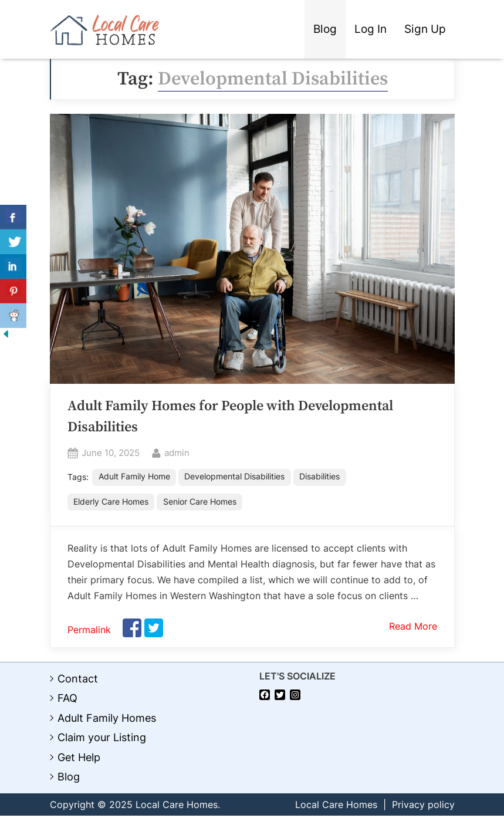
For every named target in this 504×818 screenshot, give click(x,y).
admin (177, 452)
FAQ (67, 700)
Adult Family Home (135, 477)
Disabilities (322, 477)
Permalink (89, 632)
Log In (371, 29)
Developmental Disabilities (236, 477)
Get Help (79, 760)
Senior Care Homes (200, 503)
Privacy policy (423, 807)
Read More (413, 628)
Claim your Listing (102, 740)
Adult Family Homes (107, 720)
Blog (325, 29)
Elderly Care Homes (111, 503)
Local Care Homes (336, 807)
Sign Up (425, 29)
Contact (78, 681)
